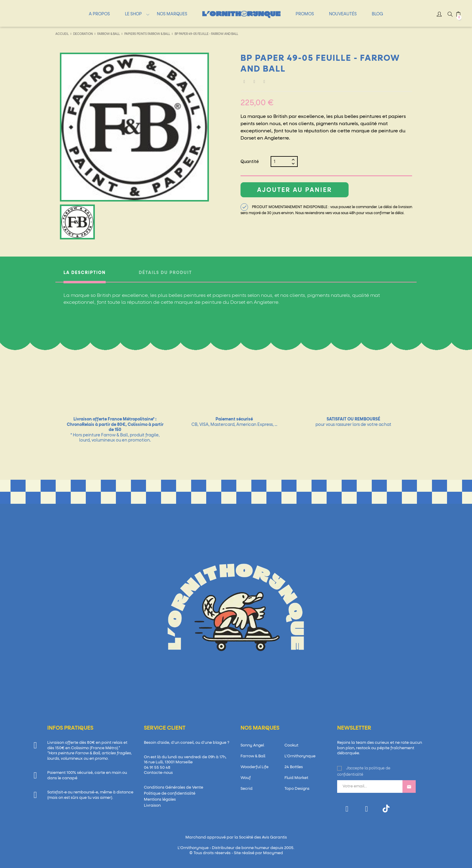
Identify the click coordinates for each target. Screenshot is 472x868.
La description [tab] (85, 273)
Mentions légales (160, 800)
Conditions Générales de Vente (174, 788)
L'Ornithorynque (300, 756)
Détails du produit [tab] (165, 273)
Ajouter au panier (295, 190)
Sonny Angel (252, 745)
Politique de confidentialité (170, 794)
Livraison (152, 806)
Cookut (291, 745)
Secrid (247, 789)
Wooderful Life (255, 767)
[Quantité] (282, 162)
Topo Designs (297, 789)
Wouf (246, 778)
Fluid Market (296, 778)
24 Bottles (294, 767)
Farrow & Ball (253, 756)
